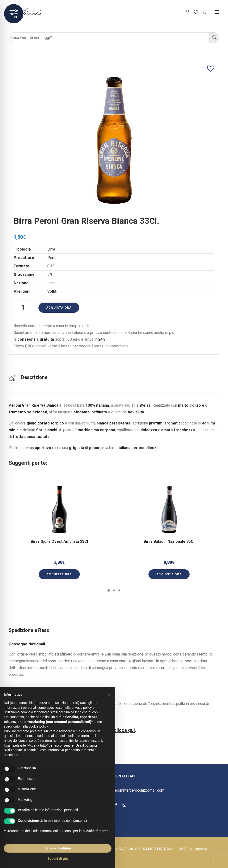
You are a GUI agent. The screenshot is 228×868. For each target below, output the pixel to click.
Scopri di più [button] (58, 859)
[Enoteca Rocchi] (34, 12)
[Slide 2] (114, 590)
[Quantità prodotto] (25, 308)
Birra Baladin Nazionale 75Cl (169, 536)
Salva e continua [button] (58, 848)
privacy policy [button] (82, 708)
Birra (51, 249)
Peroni (53, 258)
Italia (51, 283)
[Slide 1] (109, 590)
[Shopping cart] (202, 12)
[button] (217, 12)
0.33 (51, 266)
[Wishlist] (194, 12)
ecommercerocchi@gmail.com (139, 790)
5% (50, 275)
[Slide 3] (119, 590)
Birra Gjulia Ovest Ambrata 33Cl (59, 538)
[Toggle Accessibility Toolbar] (14, 14)
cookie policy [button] (38, 726)
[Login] (185, 12)
